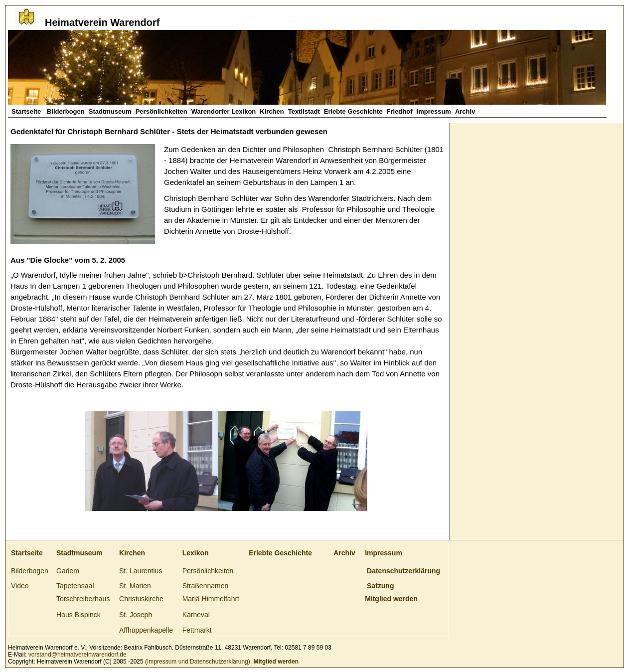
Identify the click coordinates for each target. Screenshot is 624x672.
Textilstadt (304, 111)
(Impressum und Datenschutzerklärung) (197, 662)
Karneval (196, 615)
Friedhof (400, 111)
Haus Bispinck (78, 615)
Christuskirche (141, 599)
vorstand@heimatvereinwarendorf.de (78, 655)
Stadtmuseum (110, 111)
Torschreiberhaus (83, 599)
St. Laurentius (141, 571)
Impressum (434, 111)
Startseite (27, 111)
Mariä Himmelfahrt (211, 599)
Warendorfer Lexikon (224, 111)
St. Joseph (136, 615)
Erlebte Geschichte (353, 111)
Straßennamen (206, 586)
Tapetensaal (75, 586)
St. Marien (135, 586)
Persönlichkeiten (161, 111)
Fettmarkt (197, 630)
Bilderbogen (66, 111)
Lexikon (196, 553)
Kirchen (272, 111)
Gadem (68, 571)
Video (20, 586)
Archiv (465, 111)
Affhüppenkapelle (146, 630)
